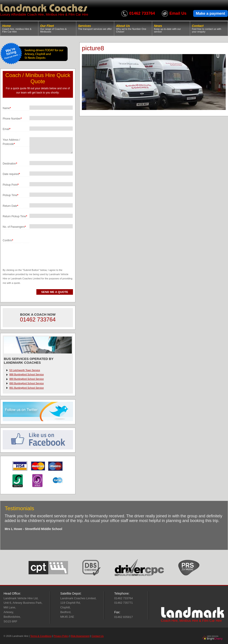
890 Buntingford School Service (27, 383)
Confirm (8, 240)
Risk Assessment (80, 636)
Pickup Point (11, 185)
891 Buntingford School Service (27, 388)
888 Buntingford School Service (27, 374)
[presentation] (37, 252)
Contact (209, 28)
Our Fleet (57, 28)
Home (19, 28)
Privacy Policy (61, 636)
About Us (133, 28)
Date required (11, 174)
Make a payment (210, 13)
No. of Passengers (14, 227)
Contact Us (97, 636)
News (171, 28)
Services (95, 27)
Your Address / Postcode (11, 142)
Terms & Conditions (41, 636)
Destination (10, 164)
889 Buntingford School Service (27, 379)
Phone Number (12, 119)
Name (7, 108)
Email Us (178, 13)
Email (7, 129)
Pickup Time (10, 195)
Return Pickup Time (15, 216)
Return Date (10, 206)
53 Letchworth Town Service (25, 370)
